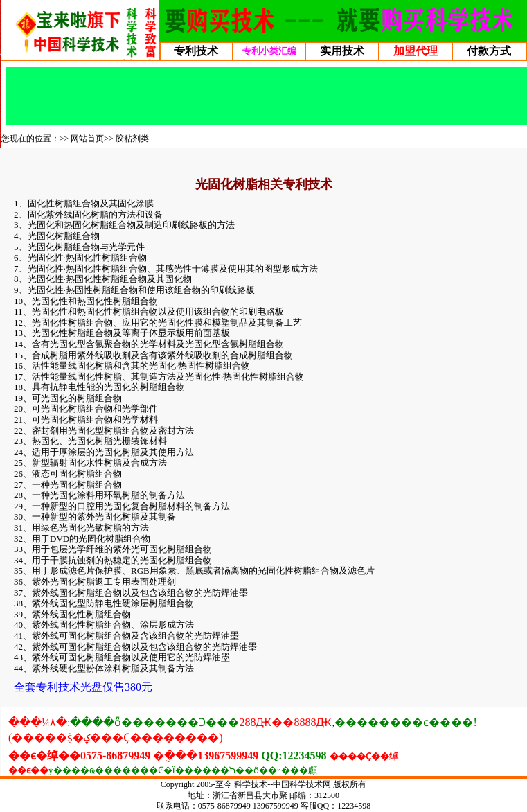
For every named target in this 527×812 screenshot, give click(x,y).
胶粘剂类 (132, 139)
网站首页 (87, 139)
